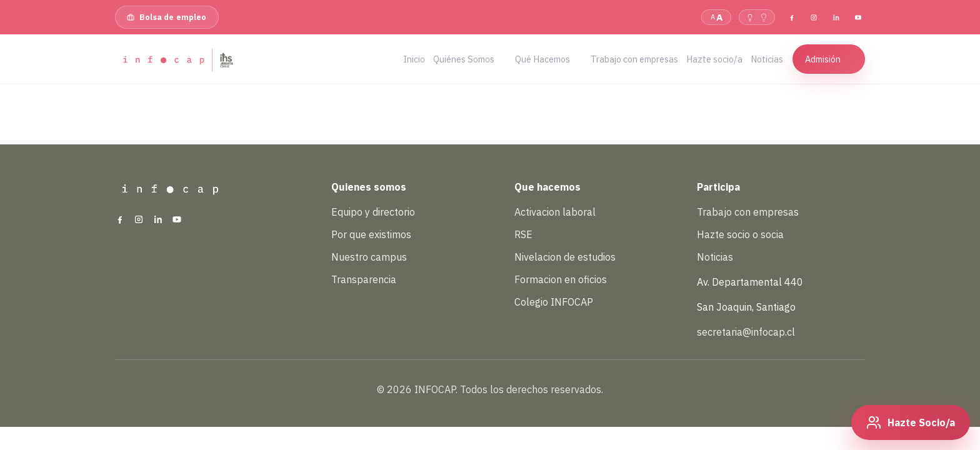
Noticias (715, 257)
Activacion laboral (555, 212)
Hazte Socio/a (921, 422)
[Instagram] (814, 17)
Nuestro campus (369, 257)
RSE (523, 234)
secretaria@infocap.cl (746, 332)
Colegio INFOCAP (554, 302)
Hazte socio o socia (740, 234)
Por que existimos (371, 234)
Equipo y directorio (373, 212)
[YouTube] (858, 17)
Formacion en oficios (561, 279)
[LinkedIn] (836, 17)
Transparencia (364, 279)
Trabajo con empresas (748, 212)
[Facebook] (792, 17)
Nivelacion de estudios (565, 257)
